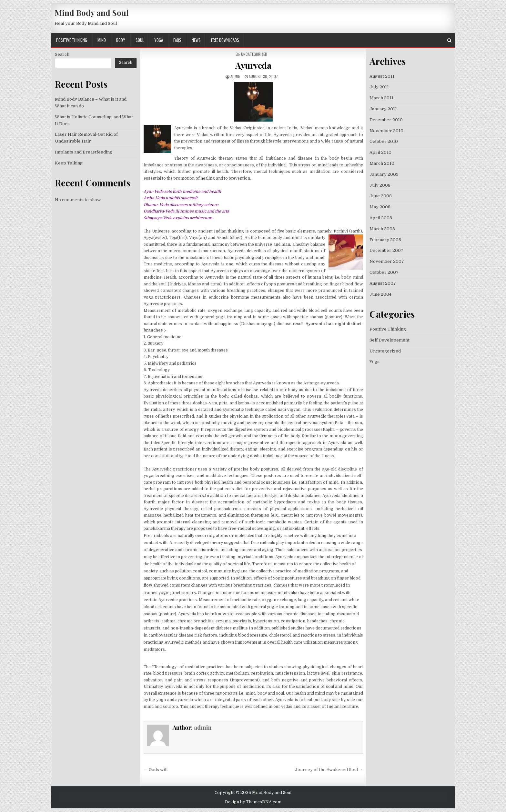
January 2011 (383, 109)
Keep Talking (69, 163)
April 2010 (380, 152)
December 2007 (386, 250)
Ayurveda (253, 65)
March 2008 (382, 229)
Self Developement (390, 340)
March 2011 (381, 98)
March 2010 (382, 163)
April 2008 (381, 218)
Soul (140, 40)
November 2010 (386, 131)
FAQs (177, 40)
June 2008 (381, 196)
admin (235, 76)
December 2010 (386, 120)
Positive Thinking (72, 40)
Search (62, 54)
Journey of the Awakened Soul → (329, 770)
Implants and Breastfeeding (84, 152)
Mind (102, 40)
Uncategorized (385, 351)
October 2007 (384, 272)
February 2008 (385, 240)
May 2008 (380, 207)
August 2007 (383, 283)
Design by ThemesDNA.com (253, 802)
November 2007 (387, 261)
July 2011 (379, 87)
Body (121, 40)
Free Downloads (225, 40)
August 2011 (382, 76)
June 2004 (380, 294)
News (196, 40)
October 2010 (384, 141)
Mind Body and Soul (92, 13)
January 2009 (384, 174)
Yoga (159, 40)
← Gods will (156, 770)
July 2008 (380, 185)
